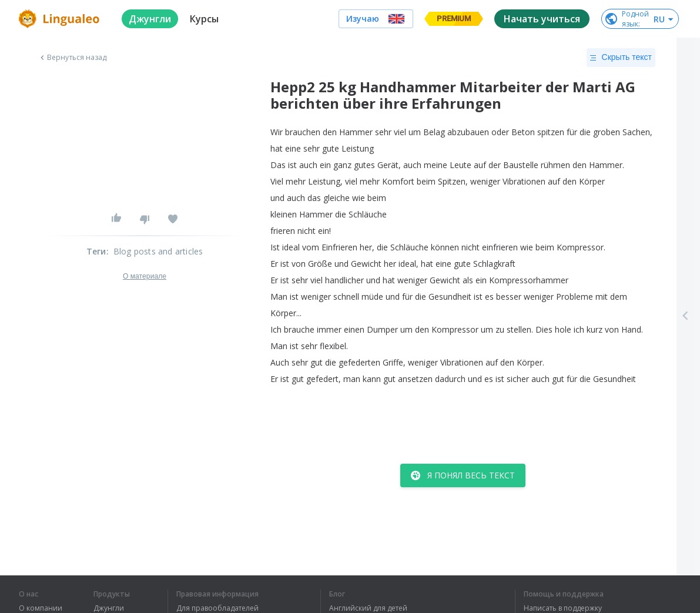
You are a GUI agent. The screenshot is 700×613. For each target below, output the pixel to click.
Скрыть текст (621, 58)
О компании (41, 608)
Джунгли (109, 608)
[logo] (61, 19)
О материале (145, 276)
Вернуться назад (72, 58)
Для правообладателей (217, 608)
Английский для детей (368, 608)
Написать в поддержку (563, 608)
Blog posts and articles (158, 251)
